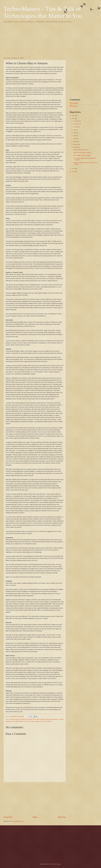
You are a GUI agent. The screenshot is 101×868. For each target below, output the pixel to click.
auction (17, 719)
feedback (42, 719)
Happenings (75, 103)
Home (35, 817)
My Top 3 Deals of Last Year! (81, 150)
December (76, 121)
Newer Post (8, 817)
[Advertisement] (50, 40)
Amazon (12, 719)
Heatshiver (75, 106)
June (75, 133)
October (76, 127)
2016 (73, 116)
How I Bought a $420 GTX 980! (82, 155)
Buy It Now (33, 719)
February (76, 144)
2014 (73, 169)
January (76, 147)
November (76, 124)
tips (41, 721)
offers (13, 721)
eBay (38, 719)
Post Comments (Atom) (17, 821)
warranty (49, 721)
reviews (25, 721)
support (38, 721)
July (75, 130)
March (75, 141)
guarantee (55, 719)
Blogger (59, 864)
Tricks (44, 721)
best (21, 719)
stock (34, 721)
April (75, 139)
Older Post (62, 817)
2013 (73, 172)
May (75, 136)
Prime (21, 721)
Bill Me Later (26, 719)
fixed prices (48, 719)
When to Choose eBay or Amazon (82, 153)
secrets (30, 721)
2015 (73, 119)
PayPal (17, 721)
